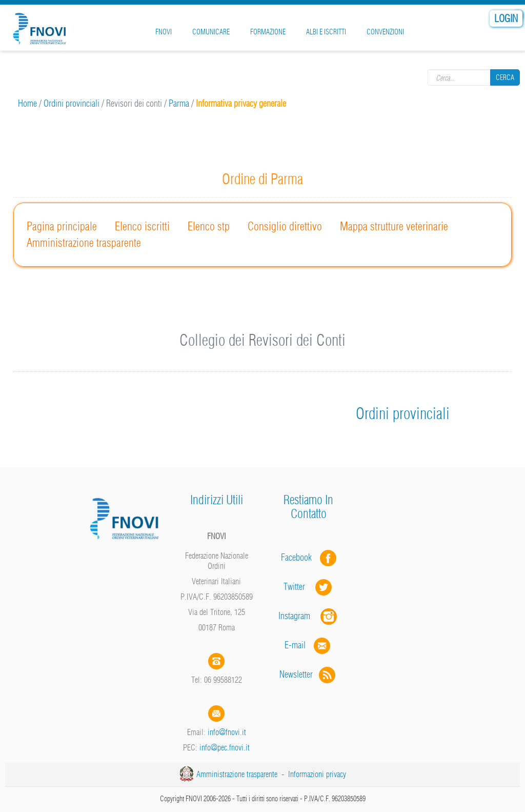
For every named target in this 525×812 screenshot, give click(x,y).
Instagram (309, 616)
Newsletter (308, 674)
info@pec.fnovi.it (225, 747)
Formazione (268, 32)
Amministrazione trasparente (84, 243)
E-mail (295, 645)
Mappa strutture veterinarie (394, 226)
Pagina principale (62, 226)
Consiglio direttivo (285, 226)
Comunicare (211, 32)
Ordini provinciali (72, 103)
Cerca (505, 77)
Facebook (299, 557)
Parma (179, 103)
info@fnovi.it (227, 732)
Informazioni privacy (317, 774)
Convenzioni (385, 32)
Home (27, 103)
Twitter (309, 587)
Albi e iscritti (326, 32)
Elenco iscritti (142, 226)
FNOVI (164, 32)
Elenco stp (209, 226)
